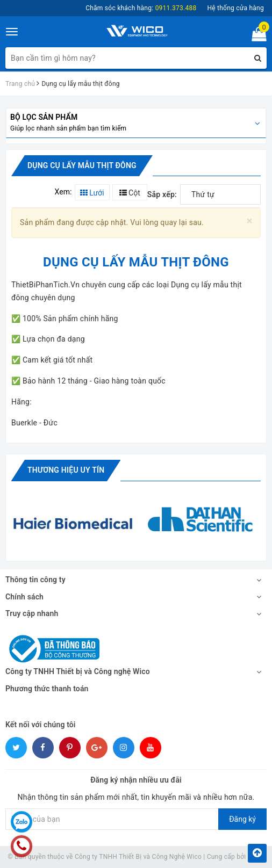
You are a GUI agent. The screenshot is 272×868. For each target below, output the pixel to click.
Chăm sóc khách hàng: (141, 8)
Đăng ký (242, 819)
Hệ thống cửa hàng (235, 8)
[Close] (250, 221)
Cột (130, 193)
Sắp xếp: (162, 194)
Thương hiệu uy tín (66, 470)
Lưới (92, 193)
